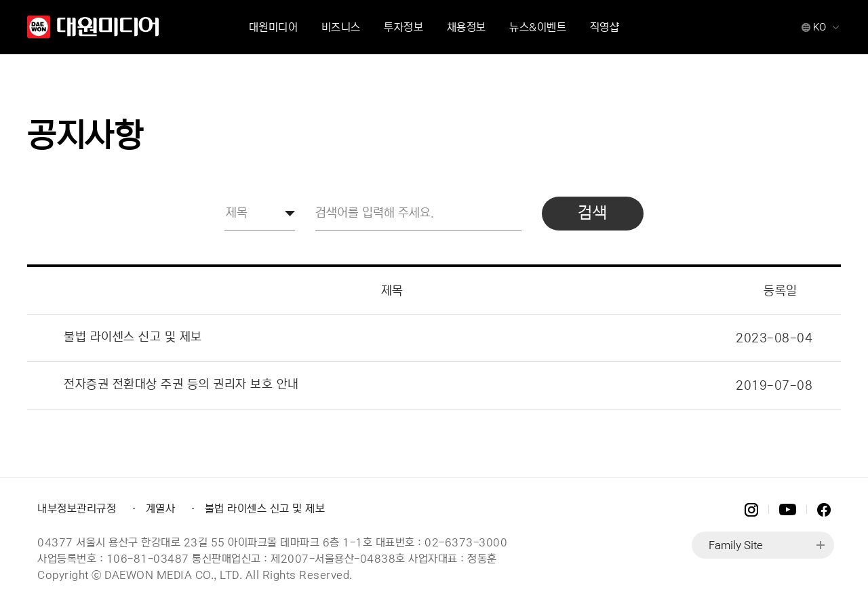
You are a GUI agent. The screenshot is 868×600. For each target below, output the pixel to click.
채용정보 (467, 27)
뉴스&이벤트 (538, 27)
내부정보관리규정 (77, 508)
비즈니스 (341, 27)
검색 (592, 213)
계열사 (161, 508)
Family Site (736, 545)
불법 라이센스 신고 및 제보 (133, 337)
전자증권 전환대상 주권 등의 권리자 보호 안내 (181, 384)
